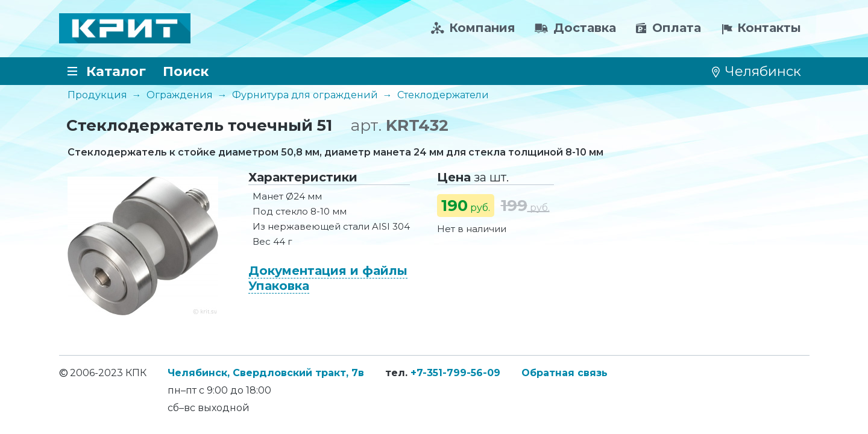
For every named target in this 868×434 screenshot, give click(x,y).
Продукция (97, 95)
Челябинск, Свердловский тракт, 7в (266, 373)
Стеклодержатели (443, 95)
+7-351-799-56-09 (455, 373)
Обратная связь (565, 373)
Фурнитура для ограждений (305, 95)
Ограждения (180, 95)
